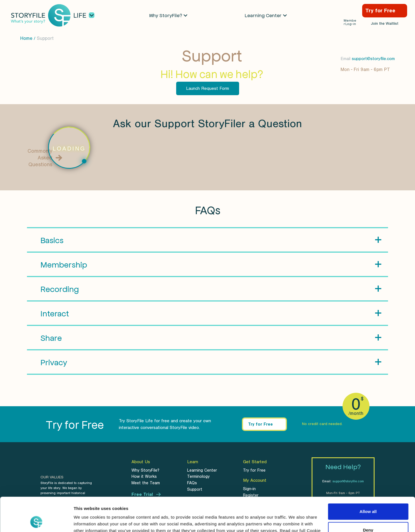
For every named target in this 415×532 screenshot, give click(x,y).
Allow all (368, 480)
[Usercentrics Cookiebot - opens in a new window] (36, 521)
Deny (368, 498)
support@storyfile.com (373, 59)
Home (26, 38)
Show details (87, 521)
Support (45, 38)
